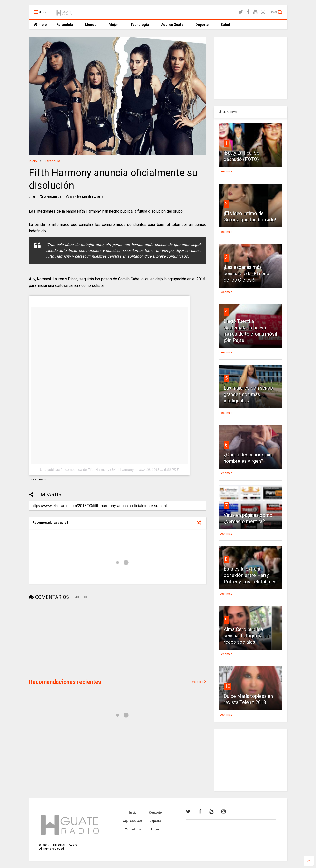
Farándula (65, 25)
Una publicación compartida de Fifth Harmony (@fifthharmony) (87, 470)
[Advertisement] (66, 640)
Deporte (202, 25)
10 (228, 686)
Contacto (155, 813)
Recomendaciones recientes (65, 682)
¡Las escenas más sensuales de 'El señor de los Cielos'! (247, 274)
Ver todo (199, 682)
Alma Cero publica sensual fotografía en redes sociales (246, 636)
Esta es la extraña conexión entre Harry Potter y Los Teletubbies (250, 575)
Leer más (226, 171)
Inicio (40, 25)
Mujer (113, 25)
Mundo (91, 25)
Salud (225, 25)
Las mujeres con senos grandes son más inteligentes (248, 394)
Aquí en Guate (172, 25)
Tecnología (140, 25)
